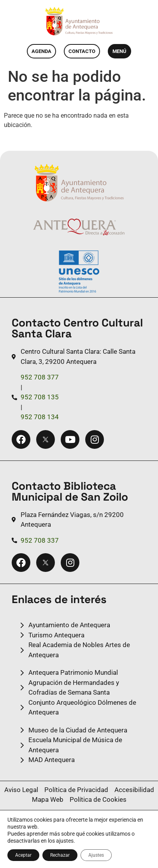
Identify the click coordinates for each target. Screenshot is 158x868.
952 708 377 (40, 377)
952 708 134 (40, 417)
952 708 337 (40, 540)
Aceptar (23, 855)
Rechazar (60, 855)
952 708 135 (40, 397)
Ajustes (96, 855)
